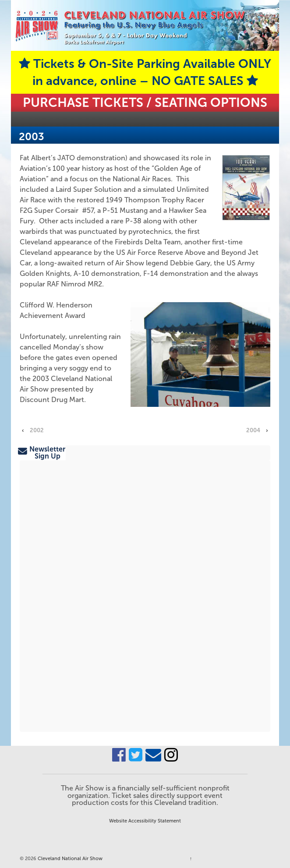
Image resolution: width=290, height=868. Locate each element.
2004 (253, 430)
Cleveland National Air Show (69, 858)
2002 (37, 430)
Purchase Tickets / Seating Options (145, 102)
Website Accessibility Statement (145, 821)
